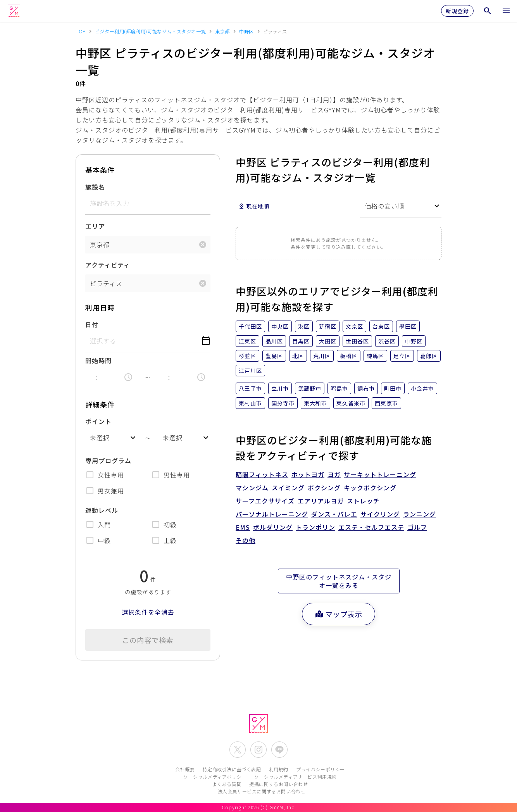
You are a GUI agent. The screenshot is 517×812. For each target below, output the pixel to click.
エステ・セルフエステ (371, 527)
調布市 (366, 388)
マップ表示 (339, 614)
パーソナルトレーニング (272, 514)
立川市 (280, 388)
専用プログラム (108, 460)
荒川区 (322, 356)
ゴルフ (417, 527)
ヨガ (334, 474)
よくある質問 (227, 784)
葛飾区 (429, 356)
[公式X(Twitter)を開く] (238, 750)
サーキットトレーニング (380, 474)
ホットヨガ (308, 474)
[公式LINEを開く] (279, 750)
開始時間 (98, 360)
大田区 (328, 341)
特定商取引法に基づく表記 (232, 769)
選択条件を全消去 (148, 612)
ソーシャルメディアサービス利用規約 (296, 777)
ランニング (420, 514)
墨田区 (408, 326)
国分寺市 (283, 403)
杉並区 (247, 356)
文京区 (354, 326)
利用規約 (279, 769)
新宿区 (328, 326)
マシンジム (252, 488)
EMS (243, 527)
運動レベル (102, 510)
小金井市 (422, 388)
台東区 (381, 326)
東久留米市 (351, 403)
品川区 (274, 341)
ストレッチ (363, 501)
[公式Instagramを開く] (258, 750)
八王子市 (250, 388)
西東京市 (386, 403)
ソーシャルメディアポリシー (215, 777)
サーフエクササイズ (265, 501)
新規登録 (457, 11)
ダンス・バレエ (334, 514)
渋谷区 (387, 341)
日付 (92, 324)
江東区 (247, 341)
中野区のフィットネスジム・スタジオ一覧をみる (339, 581)
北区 (298, 356)
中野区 (414, 341)
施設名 (95, 187)
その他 (246, 540)
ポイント (98, 421)
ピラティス (106, 283)
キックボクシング (370, 488)
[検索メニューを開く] (488, 11)
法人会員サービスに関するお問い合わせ (262, 791)
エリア (95, 226)
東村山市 (250, 403)
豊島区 (274, 356)
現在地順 (254, 206)
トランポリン (315, 527)
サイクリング (380, 514)
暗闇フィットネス (262, 474)
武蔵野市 (310, 388)
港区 (304, 326)
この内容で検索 (148, 640)
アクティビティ (108, 265)
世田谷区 (357, 341)
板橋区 (349, 356)
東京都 (100, 245)
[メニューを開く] (506, 11)
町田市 (393, 388)
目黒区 (301, 341)
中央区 (280, 326)
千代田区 (250, 326)
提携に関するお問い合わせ (278, 784)
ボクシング (324, 488)
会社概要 (185, 769)
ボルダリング (273, 527)
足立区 (402, 356)
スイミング (288, 488)
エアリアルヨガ (321, 501)
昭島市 (339, 388)
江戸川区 (250, 371)
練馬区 (375, 356)
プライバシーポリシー (321, 769)
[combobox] (111, 438)
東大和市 (315, 403)
